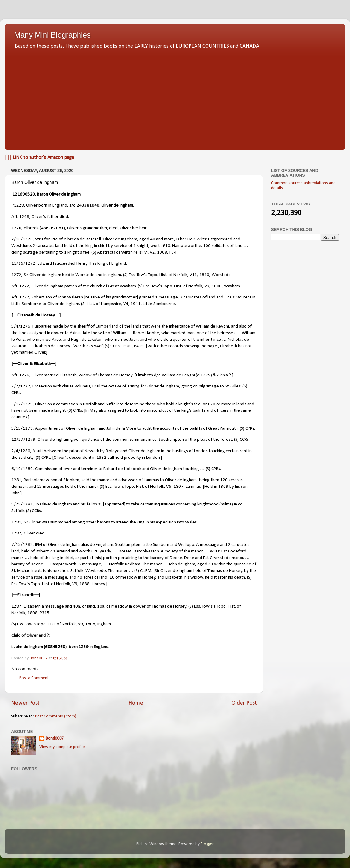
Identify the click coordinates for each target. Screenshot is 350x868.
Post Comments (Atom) (56, 716)
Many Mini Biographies (52, 35)
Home (136, 703)
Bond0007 (55, 738)
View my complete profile (62, 747)
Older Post (244, 703)
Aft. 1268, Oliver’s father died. (40, 217)
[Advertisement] (175, 98)
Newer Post (25, 703)
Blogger (207, 844)
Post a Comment (34, 678)
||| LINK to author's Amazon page (39, 158)
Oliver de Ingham (65, 195)
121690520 (24, 195)
